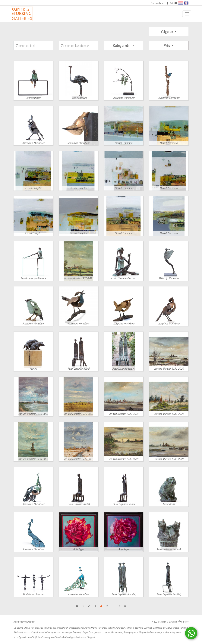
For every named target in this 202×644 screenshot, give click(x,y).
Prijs (167, 45)
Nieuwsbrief (158, 3)
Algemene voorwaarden (24, 622)
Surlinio (185, 622)
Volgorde (167, 31)
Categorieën (122, 45)
